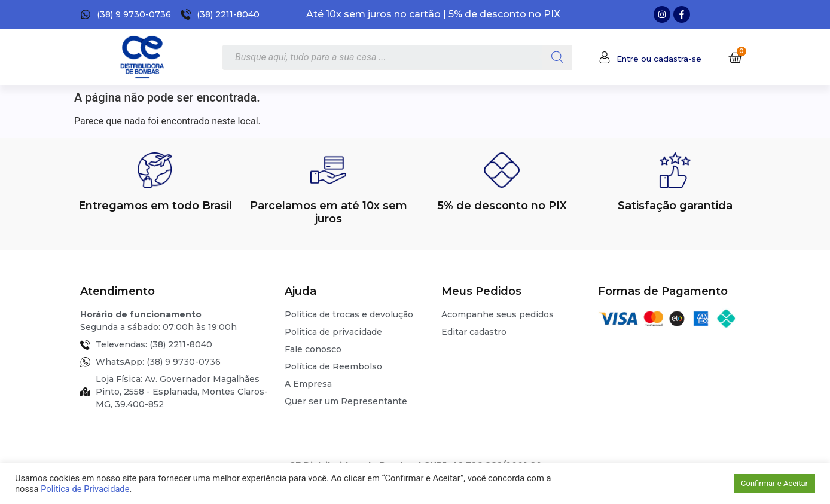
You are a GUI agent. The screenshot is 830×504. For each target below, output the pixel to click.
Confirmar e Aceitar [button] (774, 483)
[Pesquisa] (557, 57)
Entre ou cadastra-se (659, 59)
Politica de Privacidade (85, 489)
